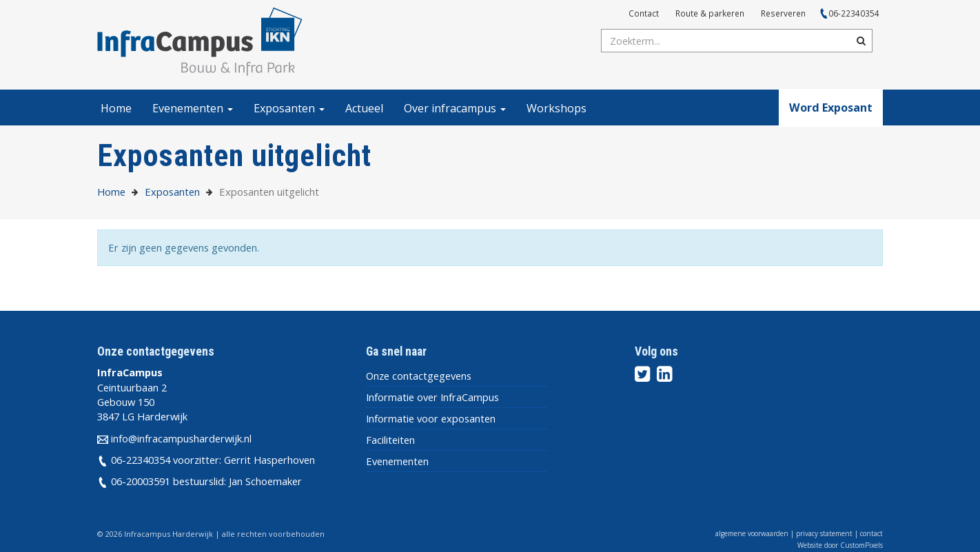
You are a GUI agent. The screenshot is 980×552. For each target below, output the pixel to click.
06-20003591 (141, 481)
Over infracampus (455, 108)
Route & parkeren (710, 13)
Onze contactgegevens (419, 376)
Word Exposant (831, 108)
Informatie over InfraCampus (432, 397)
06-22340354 (854, 13)
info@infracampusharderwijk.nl (181, 438)
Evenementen (193, 108)
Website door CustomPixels (840, 545)
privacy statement (824, 533)
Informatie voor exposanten (431, 418)
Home (116, 108)
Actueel (364, 108)
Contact (644, 13)
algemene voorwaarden (752, 533)
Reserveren (783, 13)
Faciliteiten (390, 440)
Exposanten (289, 108)
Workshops (557, 108)
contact (871, 533)
